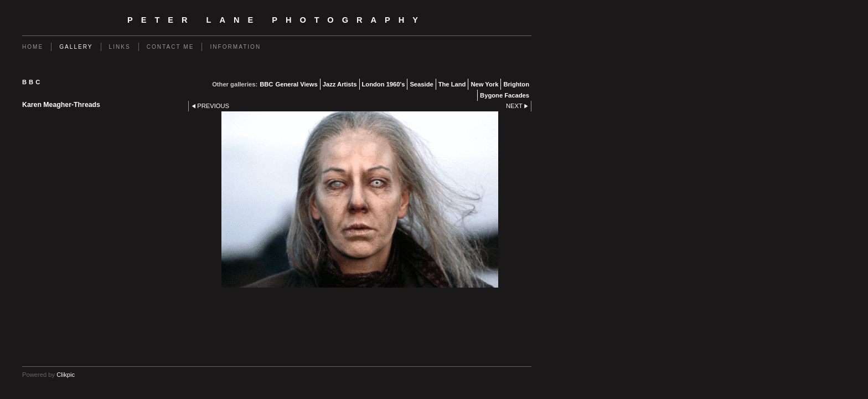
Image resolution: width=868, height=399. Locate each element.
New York (484, 84)
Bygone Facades (505, 95)
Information (235, 47)
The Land (452, 84)
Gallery (76, 47)
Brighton (516, 84)
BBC (266, 84)
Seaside (421, 84)
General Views (296, 84)
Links (120, 47)
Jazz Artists (340, 84)
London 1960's (384, 84)
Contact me (170, 47)
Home (33, 47)
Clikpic (66, 375)
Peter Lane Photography (277, 20)
